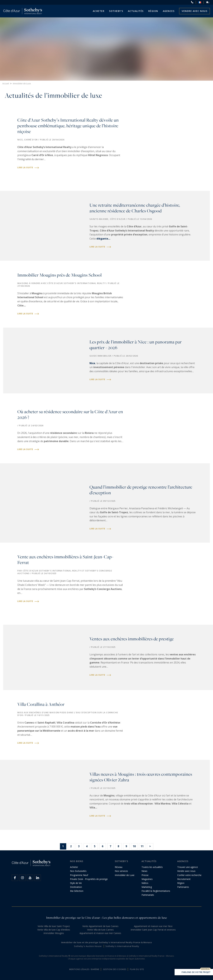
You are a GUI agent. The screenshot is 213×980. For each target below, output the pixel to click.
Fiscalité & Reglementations (156, 891)
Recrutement (184, 879)
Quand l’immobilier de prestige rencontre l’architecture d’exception (141, 490)
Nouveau (205, 969)
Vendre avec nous (194, 11)
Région (153, 11)
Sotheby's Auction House (88, 946)
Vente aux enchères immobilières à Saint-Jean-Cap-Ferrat (65, 560)
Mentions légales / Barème (84, 969)
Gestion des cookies (115, 969)
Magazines (147, 879)
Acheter (99, 11)
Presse (145, 875)
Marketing (147, 887)
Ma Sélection (77, 891)
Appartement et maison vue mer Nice (153, 926)
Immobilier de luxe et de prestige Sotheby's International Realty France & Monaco (107, 942)
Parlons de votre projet (194, 972)
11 (142, 846)
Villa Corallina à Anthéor (41, 704)
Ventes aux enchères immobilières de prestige (132, 639)
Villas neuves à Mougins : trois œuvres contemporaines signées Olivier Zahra (141, 777)
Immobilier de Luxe (125, 875)
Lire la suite (28, 168)
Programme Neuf (79, 875)
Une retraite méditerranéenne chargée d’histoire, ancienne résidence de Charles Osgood (135, 208)
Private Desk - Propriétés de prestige (89, 879)
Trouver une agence (188, 867)
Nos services (121, 871)
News (144, 871)
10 (134, 846)
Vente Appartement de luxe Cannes (100, 926)
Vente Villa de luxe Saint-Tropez (54, 926)
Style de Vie (76, 883)
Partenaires (183, 887)
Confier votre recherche (189, 875)
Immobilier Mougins (54, 933)
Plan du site (137, 969)
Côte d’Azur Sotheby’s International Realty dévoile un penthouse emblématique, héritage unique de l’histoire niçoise (68, 126)
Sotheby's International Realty (122, 946)
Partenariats (148, 895)
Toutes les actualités (152, 867)
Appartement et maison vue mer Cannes (100, 933)
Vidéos (145, 883)
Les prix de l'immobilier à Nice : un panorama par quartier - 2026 (136, 345)
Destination (76, 887)
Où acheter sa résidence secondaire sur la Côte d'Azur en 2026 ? (70, 414)
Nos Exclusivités (78, 871)
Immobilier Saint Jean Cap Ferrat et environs (153, 930)
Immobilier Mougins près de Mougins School (60, 275)
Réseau (119, 867)
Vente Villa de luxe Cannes (100, 930)
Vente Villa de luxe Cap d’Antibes (54, 930)
